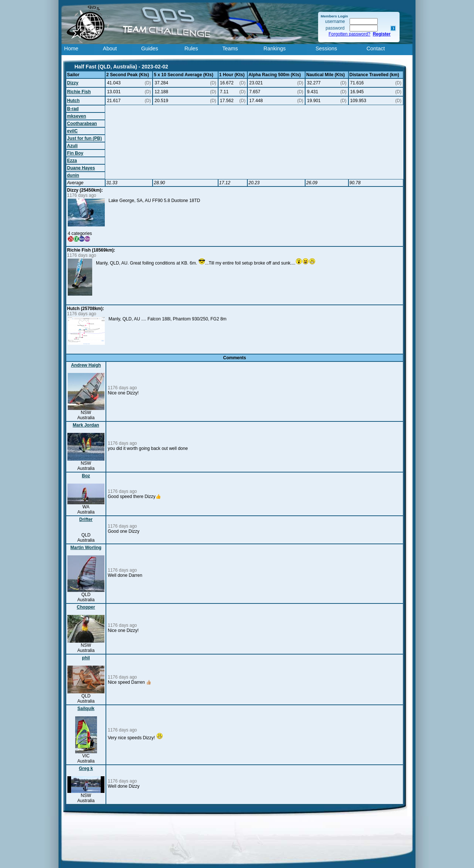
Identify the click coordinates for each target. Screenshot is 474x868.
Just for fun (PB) (84, 138)
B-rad (73, 109)
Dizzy (73, 83)
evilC (72, 131)
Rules (191, 48)
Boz (86, 476)
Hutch (73, 101)
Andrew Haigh (86, 365)
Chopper (86, 607)
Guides (150, 48)
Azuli (72, 146)
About (110, 48)
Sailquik (86, 709)
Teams (230, 48)
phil (86, 658)
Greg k (86, 768)
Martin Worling (86, 548)
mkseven (76, 116)
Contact (376, 48)
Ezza (72, 161)
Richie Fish (79, 92)
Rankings (275, 48)
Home (71, 48)
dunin (73, 175)
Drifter (86, 519)
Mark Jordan (86, 425)
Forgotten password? (349, 34)
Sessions (326, 48)
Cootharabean (82, 124)
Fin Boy (75, 153)
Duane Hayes (81, 168)
